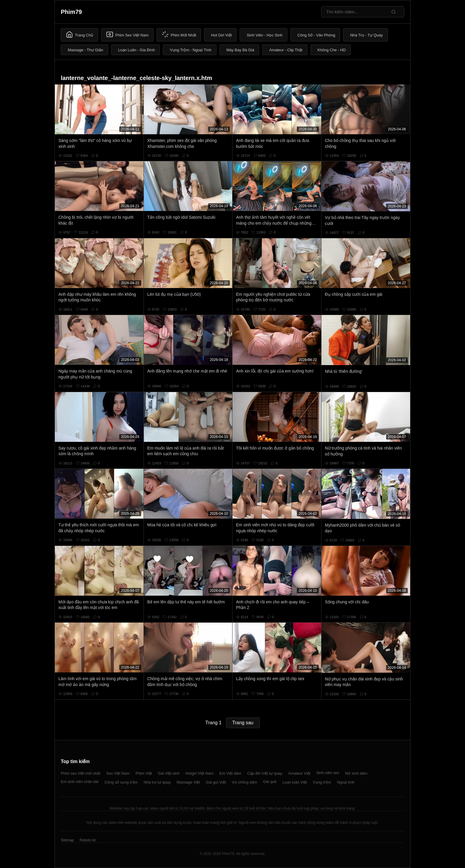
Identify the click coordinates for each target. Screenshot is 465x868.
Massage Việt (188, 782)
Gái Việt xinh (169, 773)
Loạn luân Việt (295, 782)
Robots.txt (87, 840)
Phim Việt (144, 773)
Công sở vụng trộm (121, 782)
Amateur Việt (299, 773)
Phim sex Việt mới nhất (81, 773)
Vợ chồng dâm (245, 782)
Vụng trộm (322, 782)
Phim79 (71, 12)
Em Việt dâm (230, 773)
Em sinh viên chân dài (80, 782)
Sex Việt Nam (118, 773)
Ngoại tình (346, 782)
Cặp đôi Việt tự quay (265, 773)
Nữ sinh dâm (356, 773)
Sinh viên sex (328, 773)
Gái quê (270, 782)
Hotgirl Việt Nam (199, 773)
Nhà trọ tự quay (157, 782)
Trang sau (243, 723)
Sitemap (67, 840)
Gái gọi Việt (216, 782)
